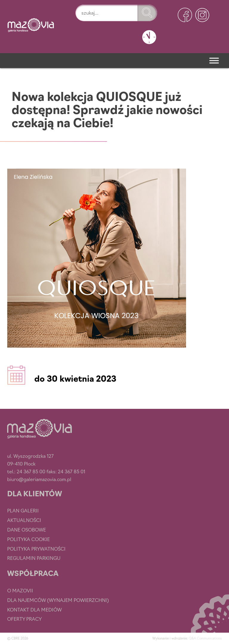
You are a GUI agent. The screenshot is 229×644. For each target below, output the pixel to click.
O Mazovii (20, 590)
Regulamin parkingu (34, 558)
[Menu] (214, 60)
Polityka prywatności (36, 549)
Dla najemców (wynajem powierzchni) (58, 600)
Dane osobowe (27, 529)
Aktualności (24, 520)
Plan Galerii (23, 510)
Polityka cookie (28, 539)
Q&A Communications (205, 638)
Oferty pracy (24, 619)
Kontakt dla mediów (34, 609)
